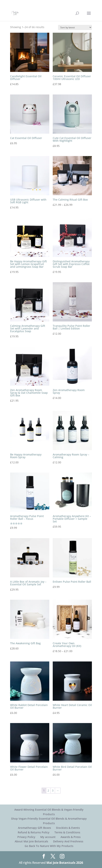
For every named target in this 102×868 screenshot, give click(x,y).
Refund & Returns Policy (34, 832)
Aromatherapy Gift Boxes (34, 828)
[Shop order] (75, 27)
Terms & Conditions (67, 832)
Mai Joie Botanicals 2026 (65, 863)
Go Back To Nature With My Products (49, 846)
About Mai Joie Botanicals (31, 841)
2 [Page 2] (48, 790)
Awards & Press (71, 837)
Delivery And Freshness (68, 841)
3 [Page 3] (53, 790)
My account (48, 837)
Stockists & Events (68, 828)
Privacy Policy (26, 837)
